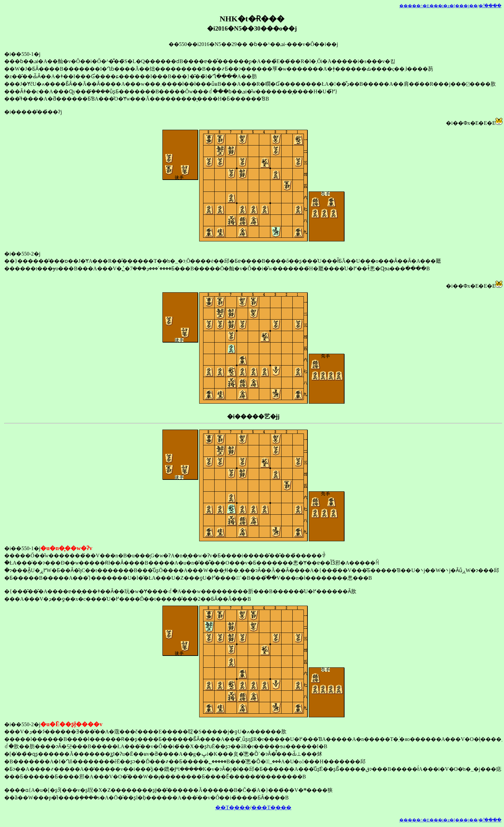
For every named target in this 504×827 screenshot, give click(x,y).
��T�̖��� (233, 807)
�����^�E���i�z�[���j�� (439, 6)
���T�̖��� (271, 807)
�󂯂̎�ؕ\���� (490, 6)
